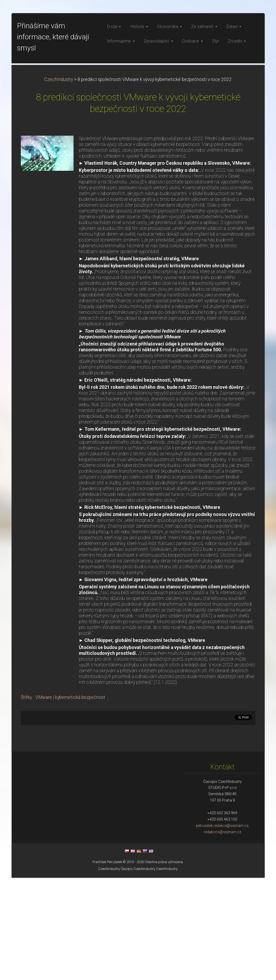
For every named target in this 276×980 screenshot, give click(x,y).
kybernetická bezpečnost (80, 800)
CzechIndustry (59, 182)
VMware (44, 800)
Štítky (26, 800)
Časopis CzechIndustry (138, 971)
